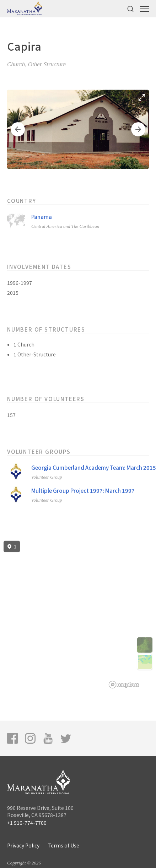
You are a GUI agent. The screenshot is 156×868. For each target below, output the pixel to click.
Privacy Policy (23, 845)
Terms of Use (63, 845)
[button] (18, 129)
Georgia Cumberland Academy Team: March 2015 (94, 467)
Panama (42, 217)
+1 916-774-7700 (27, 823)
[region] (78, 615)
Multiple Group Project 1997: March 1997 (83, 491)
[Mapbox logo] (124, 685)
